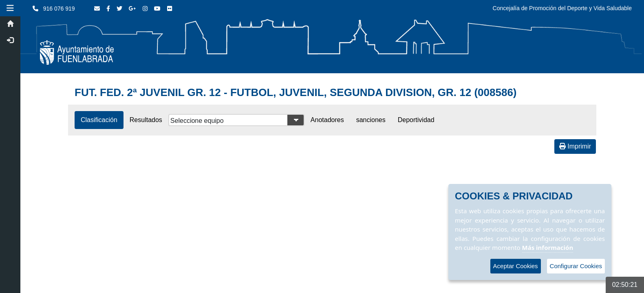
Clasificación (99, 120)
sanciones (371, 120)
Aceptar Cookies (516, 266)
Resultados (146, 120)
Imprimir (575, 146)
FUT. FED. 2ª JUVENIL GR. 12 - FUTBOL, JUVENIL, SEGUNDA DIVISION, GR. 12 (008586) (296, 92)
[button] (10, 8)
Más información (548, 247)
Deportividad (416, 120)
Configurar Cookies (576, 266)
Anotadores (327, 120)
